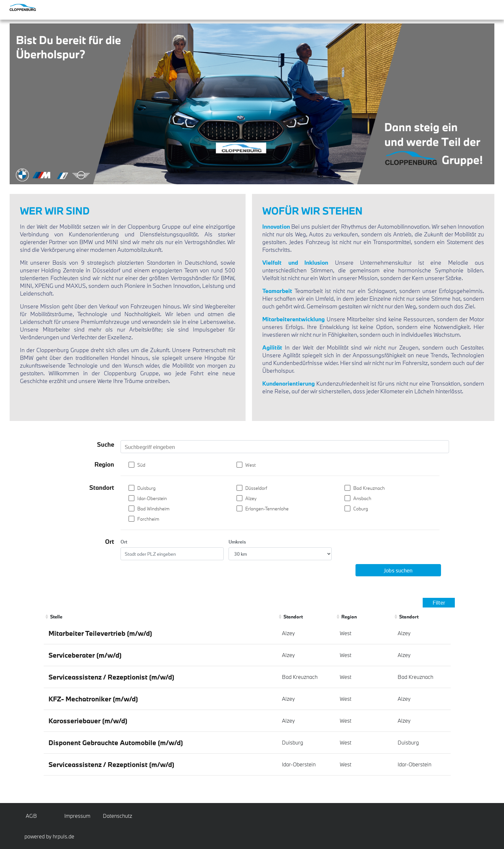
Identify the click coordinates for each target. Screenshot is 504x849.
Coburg (361, 509)
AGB (31, 816)
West (250, 465)
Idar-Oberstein (152, 498)
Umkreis (237, 542)
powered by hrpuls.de (49, 836)
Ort (124, 542)
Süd (141, 465)
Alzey (251, 498)
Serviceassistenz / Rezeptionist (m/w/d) (111, 677)
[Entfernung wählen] (280, 554)
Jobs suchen (398, 570)
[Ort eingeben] (172, 554)
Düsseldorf (256, 488)
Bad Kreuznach (369, 488)
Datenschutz (115, 816)
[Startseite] (35, 7)
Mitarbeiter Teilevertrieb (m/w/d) (100, 633)
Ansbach (362, 498)
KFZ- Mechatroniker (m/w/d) (93, 699)
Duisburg (146, 488)
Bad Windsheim (153, 509)
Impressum (76, 816)
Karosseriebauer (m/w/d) (88, 721)
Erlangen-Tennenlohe (267, 509)
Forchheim (148, 519)
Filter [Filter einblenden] (439, 603)
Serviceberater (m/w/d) (85, 655)
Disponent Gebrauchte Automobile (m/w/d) (116, 743)
